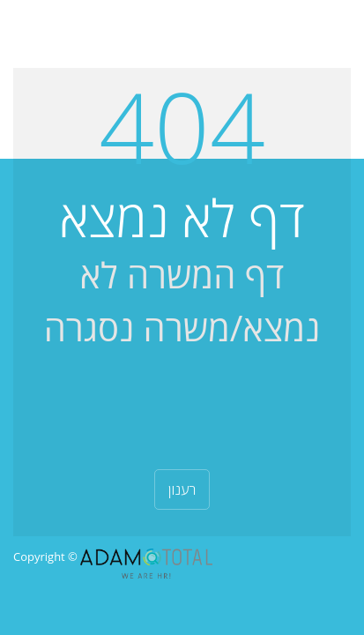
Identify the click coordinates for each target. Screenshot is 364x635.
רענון (182, 489)
